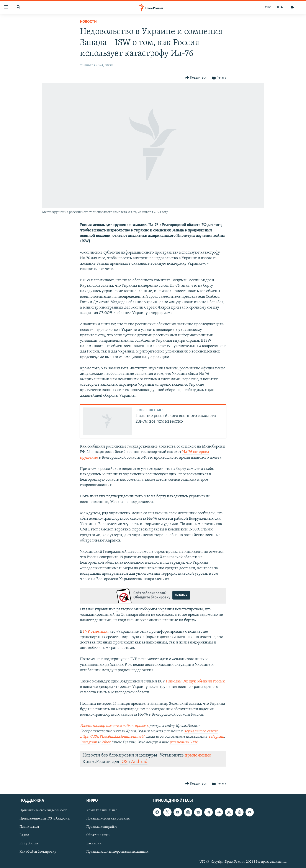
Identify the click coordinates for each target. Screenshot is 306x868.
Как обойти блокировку (38, 852)
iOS (124, 762)
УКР (268, 7)
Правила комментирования (108, 819)
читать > (181, 595)
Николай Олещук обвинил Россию (196, 681)
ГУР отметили (95, 632)
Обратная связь (98, 835)
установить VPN (183, 742)
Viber (106, 742)
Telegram (216, 737)
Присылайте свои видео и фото (43, 811)
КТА (280, 7)
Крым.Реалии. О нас (102, 811)
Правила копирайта (102, 827)
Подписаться (29, 827)
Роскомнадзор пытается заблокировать (114, 726)
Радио (24, 835)
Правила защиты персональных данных (117, 852)
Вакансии (94, 844)
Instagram (88, 742)
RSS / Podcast (29, 844)
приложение (198, 755)
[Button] (196, 78)
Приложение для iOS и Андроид (45, 819)
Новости (88, 22)
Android (139, 762)
